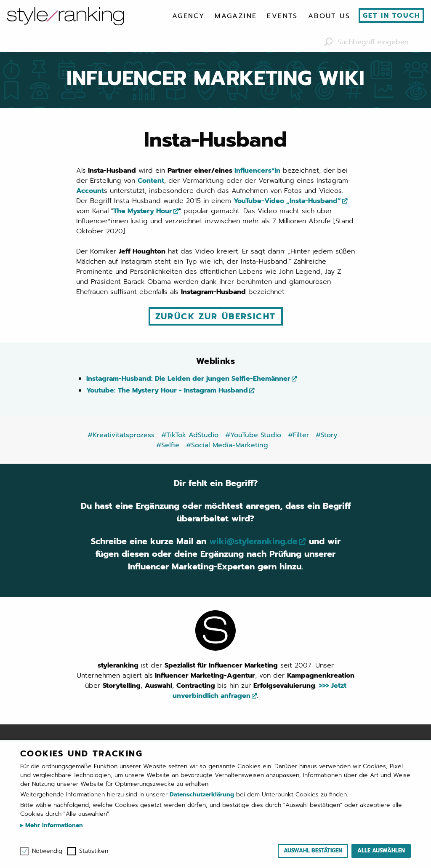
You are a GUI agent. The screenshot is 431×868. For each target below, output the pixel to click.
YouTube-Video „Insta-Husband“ (287, 201)
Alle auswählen (381, 851)
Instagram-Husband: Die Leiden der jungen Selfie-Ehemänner (188, 379)
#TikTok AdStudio (190, 435)
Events (282, 16)
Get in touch (392, 16)
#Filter (298, 435)
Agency (188, 16)
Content (151, 181)
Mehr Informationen (53, 825)
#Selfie (168, 445)
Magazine (236, 16)
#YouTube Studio (253, 435)
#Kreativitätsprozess (121, 435)
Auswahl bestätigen (313, 851)
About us (329, 16)
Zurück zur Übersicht (216, 316)
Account (90, 191)
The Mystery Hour (143, 211)
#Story (326, 435)
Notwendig (47, 851)
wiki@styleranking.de (253, 542)
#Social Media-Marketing (227, 445)
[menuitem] (188, 16)
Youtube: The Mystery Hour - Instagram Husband (167, 390)
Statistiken (94, 851)
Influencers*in (257, 171)
